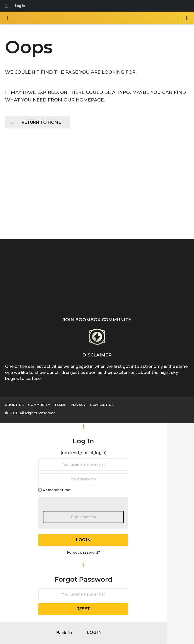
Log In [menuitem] (20, 6)
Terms (60, 405)
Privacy (78, 405)
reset (83, 609)
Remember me (56, 490)
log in (83, 540)
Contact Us (102, 405)
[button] (8, 18)
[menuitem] (7, 6)
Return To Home (36, 122)
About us (14, 405)
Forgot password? (83, 552)
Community (39, 405)
